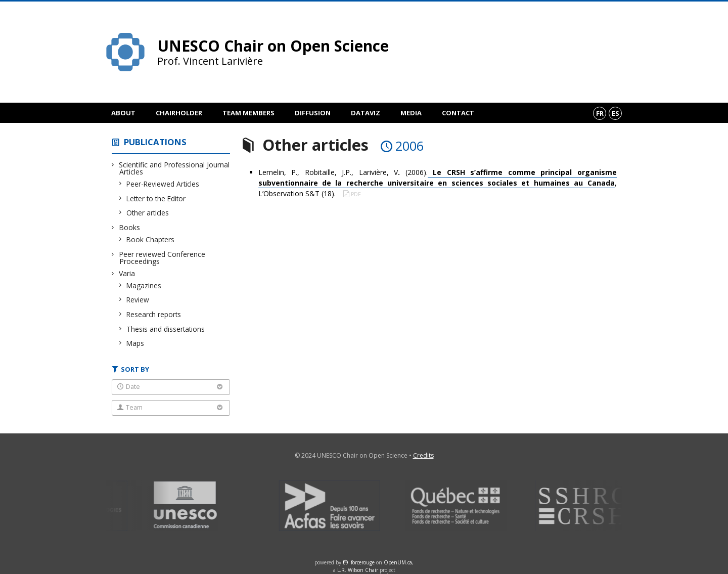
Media (411, 113)
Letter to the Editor (156, 198)
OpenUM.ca (398, 562)
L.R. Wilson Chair (358, 570)
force (363, 562)
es (616, 113)
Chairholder (179, 113)
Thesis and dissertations (166, 329)
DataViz (366, 113)
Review (138, 300)
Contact (458, 113)
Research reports (154, 314)
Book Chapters (151, 239)
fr (600, 113)
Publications (155, 142)
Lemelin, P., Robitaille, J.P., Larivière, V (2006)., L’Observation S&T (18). (438, 183)
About (123, 113)
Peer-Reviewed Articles (163, 184)
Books (130, 227)
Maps (135, 343)
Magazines (144, 285)
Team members (248, 113)
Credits (423, 455)
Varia (127, 273)
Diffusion (313, 113)
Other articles (148, 213)
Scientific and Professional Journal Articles (174, 168)
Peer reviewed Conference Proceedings (162, 258)
